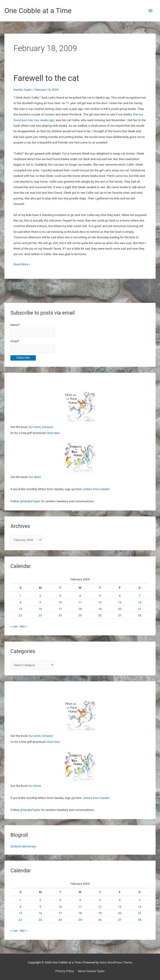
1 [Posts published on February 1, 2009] (20, 596)
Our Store (35, 477)
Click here (53, 433)
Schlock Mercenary (23, 846)
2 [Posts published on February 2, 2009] (40, 596)
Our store (34, 427)
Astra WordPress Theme (116, 962)
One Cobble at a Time (38, 11)
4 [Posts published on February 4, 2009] (80, 596)
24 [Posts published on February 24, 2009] (60, 615)
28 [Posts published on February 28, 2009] (140, 615)
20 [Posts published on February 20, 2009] (120, 609)
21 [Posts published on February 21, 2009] (140, 609)
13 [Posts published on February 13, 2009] (120, 602)
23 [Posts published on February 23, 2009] (40, 615)
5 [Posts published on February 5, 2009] (100, 596)
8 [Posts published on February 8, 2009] (20, 602)
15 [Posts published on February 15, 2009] (20, 609)
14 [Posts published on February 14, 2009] (140, 602)
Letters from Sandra (96, 489)
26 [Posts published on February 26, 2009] (100, 615)
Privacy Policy (65, 971)
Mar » (24, 626)
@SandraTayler (30, 501)
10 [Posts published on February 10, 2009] (60, 602)
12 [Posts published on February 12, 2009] (100, 602)
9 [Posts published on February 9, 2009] (40, 602)
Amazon (48, 427)
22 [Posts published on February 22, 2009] (20, 615)
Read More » (22, 264)
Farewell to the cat (46, 78)
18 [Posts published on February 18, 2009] (80, 609)
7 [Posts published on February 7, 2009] (140, 596)
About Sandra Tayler (91, 971)
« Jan (14, 626)
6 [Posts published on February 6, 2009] (120, 596)
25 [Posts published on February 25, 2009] (80, 615)
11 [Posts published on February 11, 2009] (80, 602)
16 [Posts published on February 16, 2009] (40, 609)
